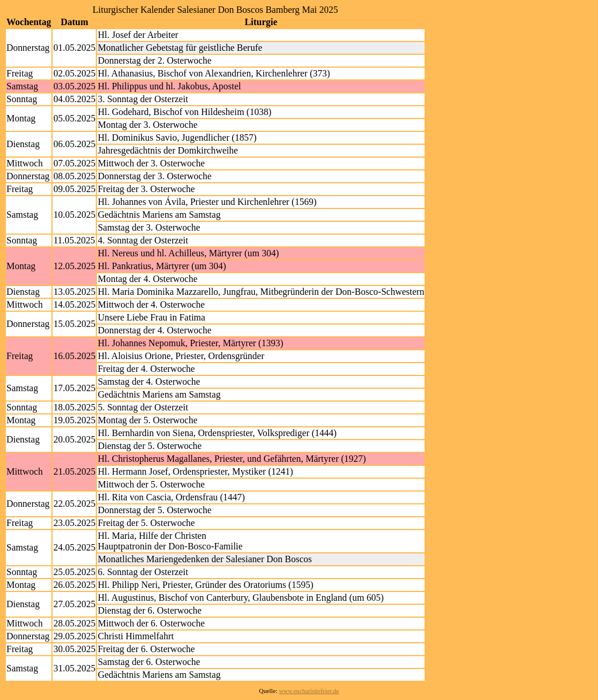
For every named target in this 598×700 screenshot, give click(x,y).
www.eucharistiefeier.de (309, 691)
